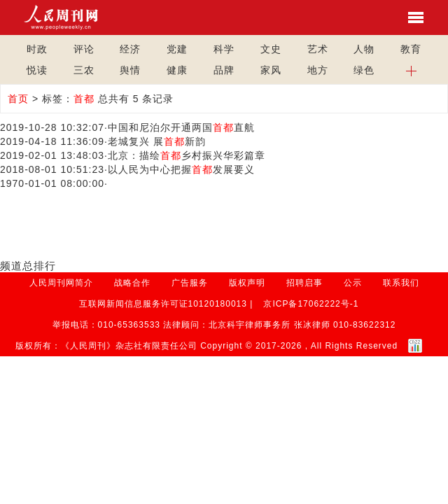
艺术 (318, 49)
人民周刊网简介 (61, 283)
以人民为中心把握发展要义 (181, 169)
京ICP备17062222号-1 (311, 304)
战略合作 (132, 283)
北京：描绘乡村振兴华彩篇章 (187, 155)
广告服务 (190, 283)
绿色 (364, 70)
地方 (318, 70)
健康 (177, 70)
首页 (18, 99)
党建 (177, 49)
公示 (353, 283)
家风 (271, 70)
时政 (37, 49)
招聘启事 (304, 283)
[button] (411, 70)
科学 (224, 49)
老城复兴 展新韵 (157, 141)
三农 (84, 70)
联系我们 (401, 283)
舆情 (130, 70)
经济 (130, 49)
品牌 (224, 70)
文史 (271, 49)
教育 (411, 49)
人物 (364, 49)
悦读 (37, 70)
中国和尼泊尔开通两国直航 (181, 127)
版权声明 (247, 283)
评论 (84, 49)
